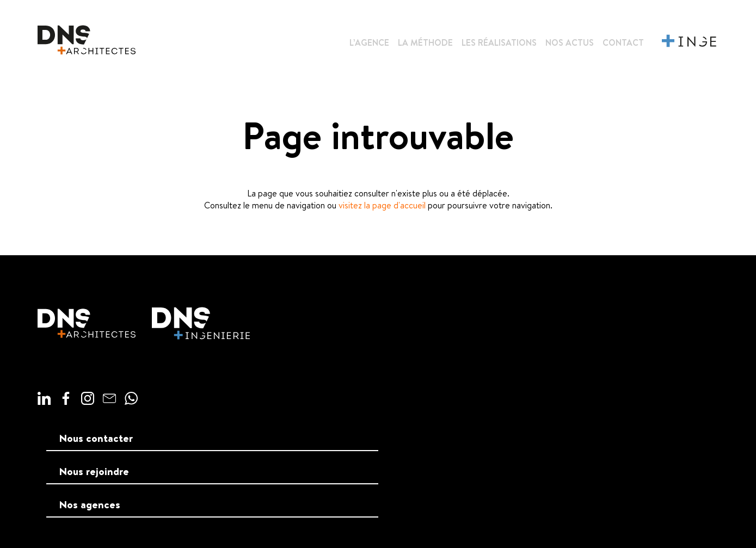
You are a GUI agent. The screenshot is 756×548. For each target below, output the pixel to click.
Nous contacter (96, 438)
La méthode (425, 42)
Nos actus (570, 42)
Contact (623, 42)
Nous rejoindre (94, 471)
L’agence (369, 42)
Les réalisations (499, 42)
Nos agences (90, 504)
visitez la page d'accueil (382, 205)
